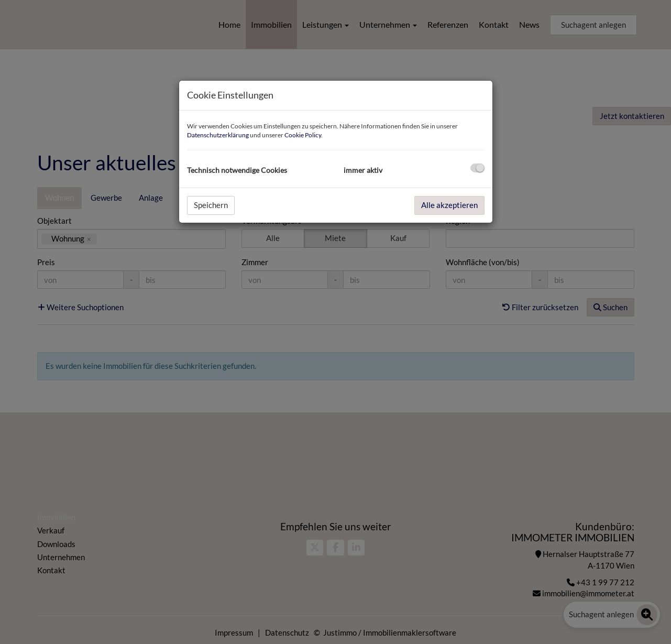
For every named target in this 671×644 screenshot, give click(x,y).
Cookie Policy (303, 135)
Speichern (211, 205)
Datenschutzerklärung (218, 135)
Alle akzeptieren (449, 205)
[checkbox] (477, 168)
